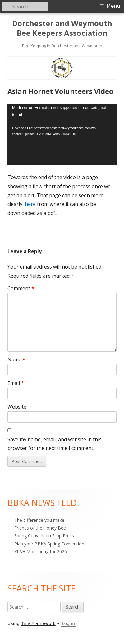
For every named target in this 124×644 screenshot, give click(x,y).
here (30, 204)
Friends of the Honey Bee (40, 528)
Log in (68, 623)
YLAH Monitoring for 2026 (41, 551)
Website (17, 407)
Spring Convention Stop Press (44, 536)
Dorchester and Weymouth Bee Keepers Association (62, 28)
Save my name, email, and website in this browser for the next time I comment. (55, 444)
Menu (113, 6)
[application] (62, 135)
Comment (21, 288)
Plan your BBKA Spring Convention (49, 544)
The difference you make (39, 520)
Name (16, 359)
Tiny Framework (38, 623)
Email (16, 383)
